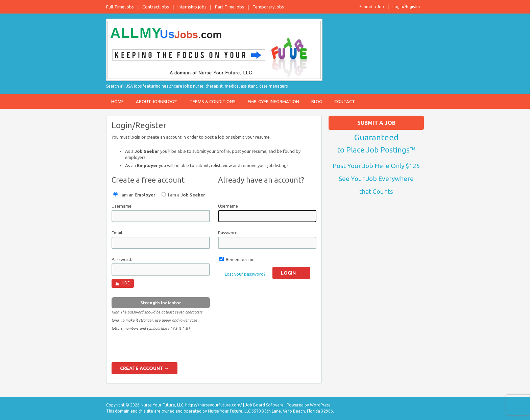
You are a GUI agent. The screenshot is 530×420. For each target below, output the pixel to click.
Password (228, 233)
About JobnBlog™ (157, 101)
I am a (183, 195)
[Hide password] (123, 283)
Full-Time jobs (120, 7)
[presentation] (163, 349)
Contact (345, 101)
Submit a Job (372, 7)
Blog (317, 101)
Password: (122, 259)
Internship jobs (192, 7)
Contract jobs (156, 7)
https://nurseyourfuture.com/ (214, 405)
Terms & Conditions (213, 101)
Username (122, 206)
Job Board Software (264, 405)
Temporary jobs (268, 7)
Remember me (240, 259)
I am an (134, 195)
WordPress (320, 405)
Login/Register (406, 7)
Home (117, 101)
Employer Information (273, 101)
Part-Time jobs (230, 7)
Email (117, 233)
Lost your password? (245, 274)
